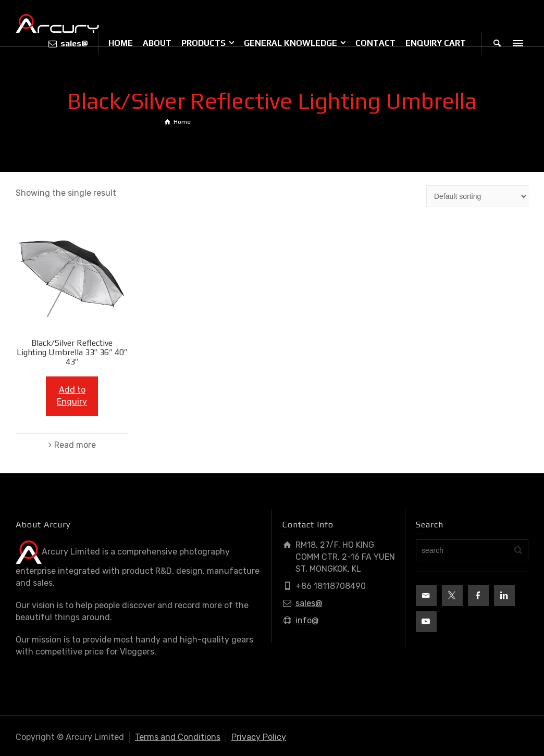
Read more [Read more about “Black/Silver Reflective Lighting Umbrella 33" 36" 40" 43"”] (75, 445)
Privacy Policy (259, 737)
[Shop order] (477, 196)
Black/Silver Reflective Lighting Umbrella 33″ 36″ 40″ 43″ (72, 352)
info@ (307, 620)
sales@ (309, 603)
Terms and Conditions (178, 737)
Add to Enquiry (72, 396)
